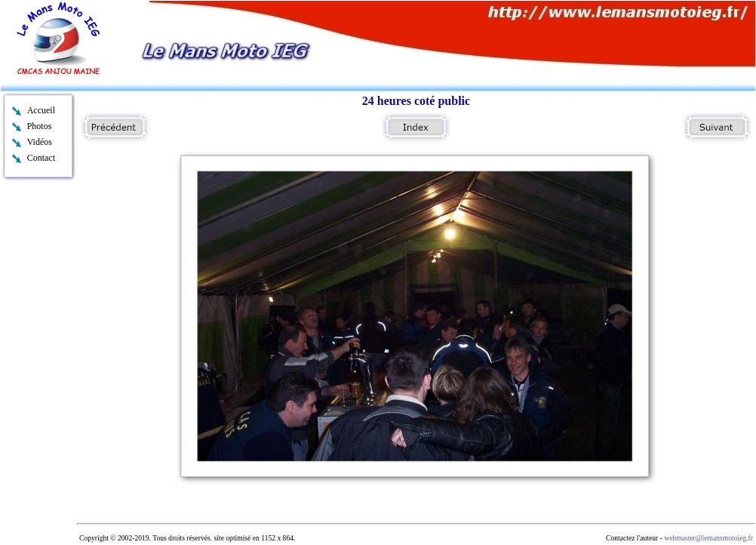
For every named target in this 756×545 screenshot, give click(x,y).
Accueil (41, 110)
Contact (41, 158)
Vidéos (40, 142)
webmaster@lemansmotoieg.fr (708, 538)
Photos (40, 126)
